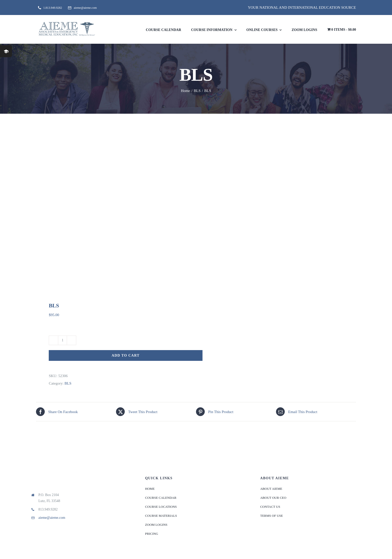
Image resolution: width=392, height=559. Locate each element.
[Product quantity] (62, 340)
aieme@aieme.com (52, 518)
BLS (68, 383)
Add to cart (126, 355)
